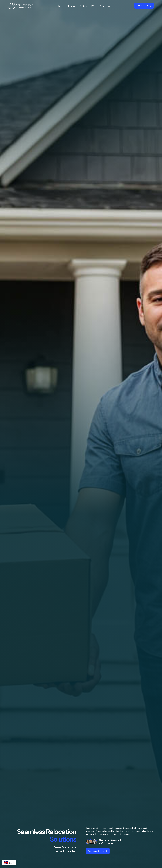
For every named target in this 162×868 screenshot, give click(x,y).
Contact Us (105, 6)
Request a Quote (96, 851)
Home (60, 6)
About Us (71, 6)
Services (83, 6)
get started (142, 6)
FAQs (93, 6)
